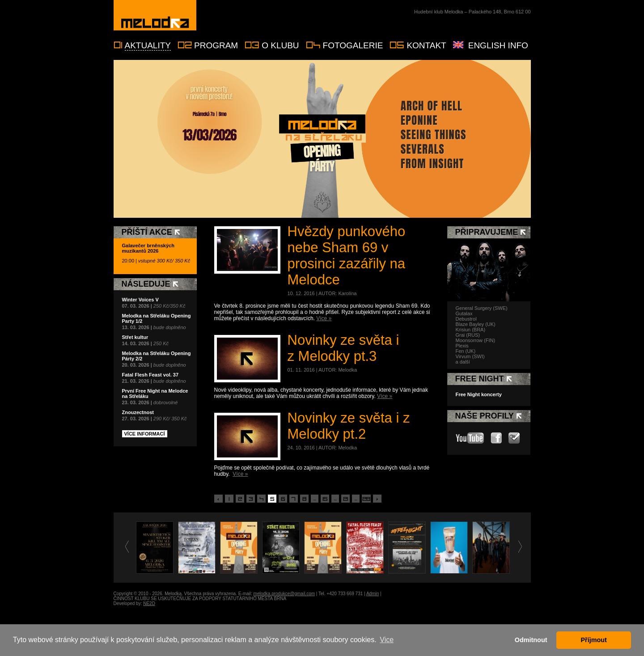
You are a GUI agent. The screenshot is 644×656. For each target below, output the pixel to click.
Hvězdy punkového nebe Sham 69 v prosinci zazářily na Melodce (347, 256)
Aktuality (148, 45)
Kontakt (426, 45)
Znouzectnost (138, 412)
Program (216, 45)
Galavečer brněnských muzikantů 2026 (148, 248)
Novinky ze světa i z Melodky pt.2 (349, 426)
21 (345, 499)
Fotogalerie (353, 45)
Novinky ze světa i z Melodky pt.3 (343, 348)
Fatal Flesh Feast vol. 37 (150, 375)
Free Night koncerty (479, 394)
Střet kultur (135, 337)
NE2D (149, 603)
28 (366, 499)
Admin (373, 594)
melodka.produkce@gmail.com (284, 594)
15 (325, 499)
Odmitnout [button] (531, 640)
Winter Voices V (140, 300)
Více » (324, 318)
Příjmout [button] (594, 640)
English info (498, 45)
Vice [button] (387, 640)
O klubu (280, 45)
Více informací (145, 434)
